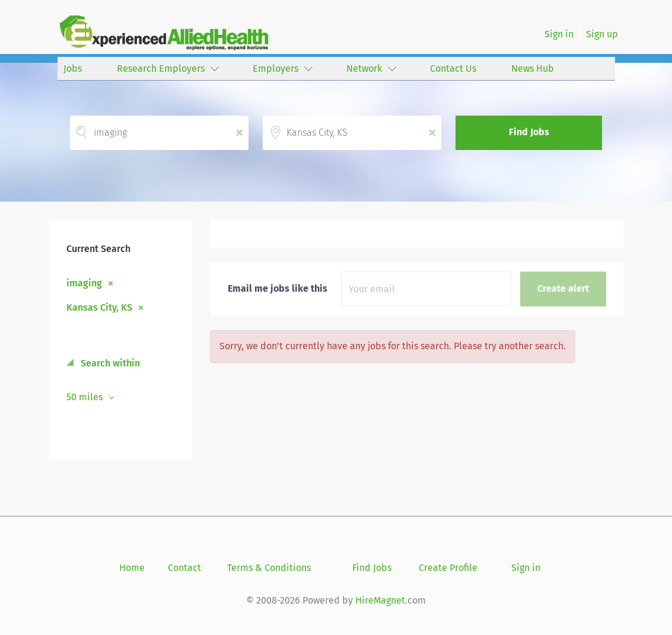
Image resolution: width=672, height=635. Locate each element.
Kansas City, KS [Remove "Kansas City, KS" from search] (99, 307)
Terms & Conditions (269, 568)
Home (132, 568)
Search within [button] (109, 363)
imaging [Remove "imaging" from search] (84, 283)
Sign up (602, 34)
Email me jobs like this (278, 288)
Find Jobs (529, 132)
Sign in (559, 34)
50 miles (86, 397)
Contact (184, 568)
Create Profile (448, 568)
